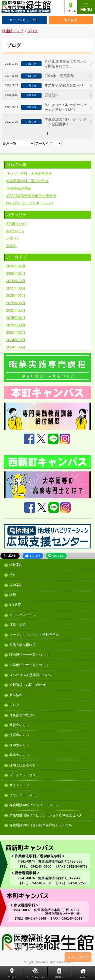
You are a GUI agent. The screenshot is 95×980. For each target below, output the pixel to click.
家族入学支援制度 (23, 645)
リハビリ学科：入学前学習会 (29, 174)
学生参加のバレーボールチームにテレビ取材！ (66, 107)
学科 (13, 575)
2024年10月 (16, 340)
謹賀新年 (52, 95)
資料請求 (71, 20)
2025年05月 (16, 310)
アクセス (71, 11)
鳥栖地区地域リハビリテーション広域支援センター (47, 815)
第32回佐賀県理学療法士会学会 (31, 196)
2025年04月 (16, 318)
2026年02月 (16, 266)
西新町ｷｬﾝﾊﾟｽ (17, 224)
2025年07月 (16, 296)
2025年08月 (16, 288)
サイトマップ (19, 785)
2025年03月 (16, 325)
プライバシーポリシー (26, 775)
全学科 (11, 246)
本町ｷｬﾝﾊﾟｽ (15, 231)
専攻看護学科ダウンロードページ (34, 805)
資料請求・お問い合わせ (27, 685)
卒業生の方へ (19, 755)
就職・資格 (18, 625)
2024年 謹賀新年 (59, 76)
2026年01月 (16, 273)
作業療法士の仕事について (29, 665)
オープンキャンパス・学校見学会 (34, 635)
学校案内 (16, 565)
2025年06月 (16, 303)
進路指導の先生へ (23, 715)
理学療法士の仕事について (29, 655)
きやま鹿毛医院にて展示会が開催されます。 (66, 64)
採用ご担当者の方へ (24, 765)
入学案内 (16, 585)
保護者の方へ (19, 735)
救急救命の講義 (18, 188)
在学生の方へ (19, 745)
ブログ (14, 705)
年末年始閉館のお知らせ (64, 85)
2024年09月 (16, 347)
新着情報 (16, 695)
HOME (83, 977)
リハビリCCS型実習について (31, 675)
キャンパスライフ (23, 615)
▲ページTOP (78, 957)
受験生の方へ (19, 725)
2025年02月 (16, 332)
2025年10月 (16, 281)
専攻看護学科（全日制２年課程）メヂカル (41, 825)
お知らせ (13, 238)
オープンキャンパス (24, 20)
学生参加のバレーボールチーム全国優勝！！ (66, 122)
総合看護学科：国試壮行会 (27, 181)
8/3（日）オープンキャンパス (30, 203)
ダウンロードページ (24, 795)
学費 (13, 595)
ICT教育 (15, 605)
